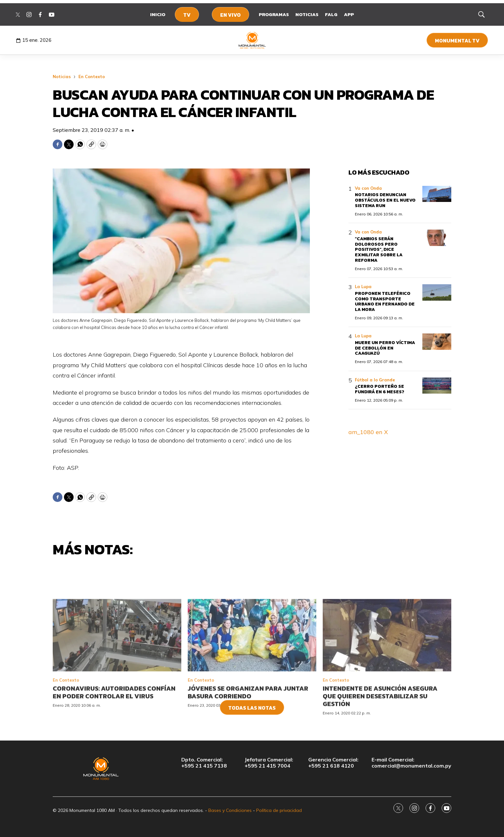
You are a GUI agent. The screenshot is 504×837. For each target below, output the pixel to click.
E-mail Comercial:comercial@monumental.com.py (411, 763)
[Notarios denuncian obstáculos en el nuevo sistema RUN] (437, 194)
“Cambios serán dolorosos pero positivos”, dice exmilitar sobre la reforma (379, 250)
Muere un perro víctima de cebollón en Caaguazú (385, 348)
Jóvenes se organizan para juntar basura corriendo (248, 733)
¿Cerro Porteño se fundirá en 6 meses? (380, 389)
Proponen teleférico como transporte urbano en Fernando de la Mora (385, 301)
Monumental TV (457, 41)
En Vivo (230, 15)
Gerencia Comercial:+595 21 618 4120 (333, 763)
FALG (331, 14)
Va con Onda (368, 188)
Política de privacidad (279, 810)
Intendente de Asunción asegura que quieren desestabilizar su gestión (380, 737)
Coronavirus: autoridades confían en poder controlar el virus (114, 733)
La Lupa (363, 287)
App (349, 14)
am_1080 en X (368, 432)
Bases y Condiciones (230, 810)
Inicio (158, 14)
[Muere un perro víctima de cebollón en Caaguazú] (437, 342)
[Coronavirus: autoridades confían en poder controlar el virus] (117, 676)
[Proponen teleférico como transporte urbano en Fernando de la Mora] (437, 292)
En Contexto (92, 77)
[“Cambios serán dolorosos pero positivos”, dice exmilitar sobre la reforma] (437, 238)
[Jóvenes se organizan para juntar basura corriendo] (252, 676)
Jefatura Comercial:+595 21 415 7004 (269, 763)
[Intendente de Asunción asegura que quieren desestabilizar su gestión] (387, 676)
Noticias (307, 14)
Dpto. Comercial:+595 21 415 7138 (204, 763)
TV (187, 15)
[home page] (252, 40)
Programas (274, 14)
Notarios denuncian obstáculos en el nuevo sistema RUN (385, 200)
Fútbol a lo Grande (375, 380)
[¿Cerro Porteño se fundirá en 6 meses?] (437, 386)
